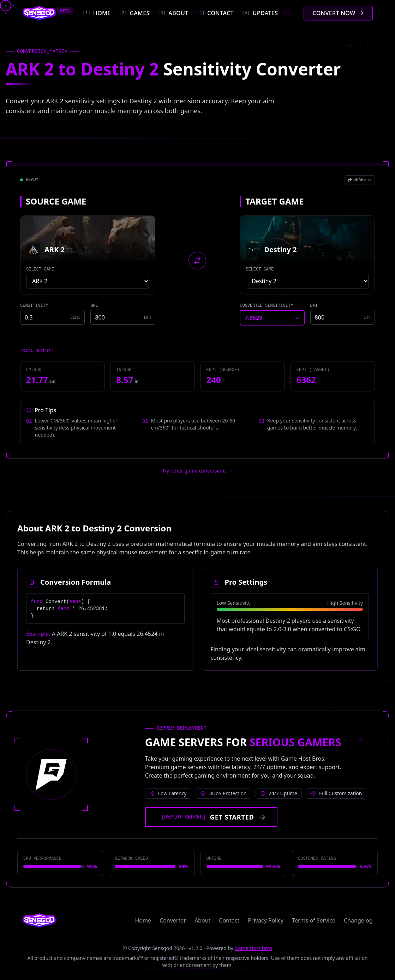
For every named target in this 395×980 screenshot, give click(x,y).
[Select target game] (307, 281)
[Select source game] (88, 281)
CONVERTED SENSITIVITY (266, 306)
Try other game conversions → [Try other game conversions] (197, 471)
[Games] (134, 13)
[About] (173, 13)
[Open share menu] (360, 180)
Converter (173, 920)
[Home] (97, 13)
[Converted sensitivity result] (272, 318)
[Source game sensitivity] (52, 317)
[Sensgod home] (39, 13)
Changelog (358, 920)
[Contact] (215, 13)
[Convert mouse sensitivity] (338, 13)
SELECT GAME (40, 269)
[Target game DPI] (343, 317)
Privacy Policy (266, 920)
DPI (94, 306)
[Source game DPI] (123, 317)
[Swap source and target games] (197, 261)
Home (143, 920)
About (202, 920)
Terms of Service (314, 920)
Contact (229, 920)
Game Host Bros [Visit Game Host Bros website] (254, 948)
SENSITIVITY (34, 306)
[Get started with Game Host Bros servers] (211, 817)
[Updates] (268, 13)
